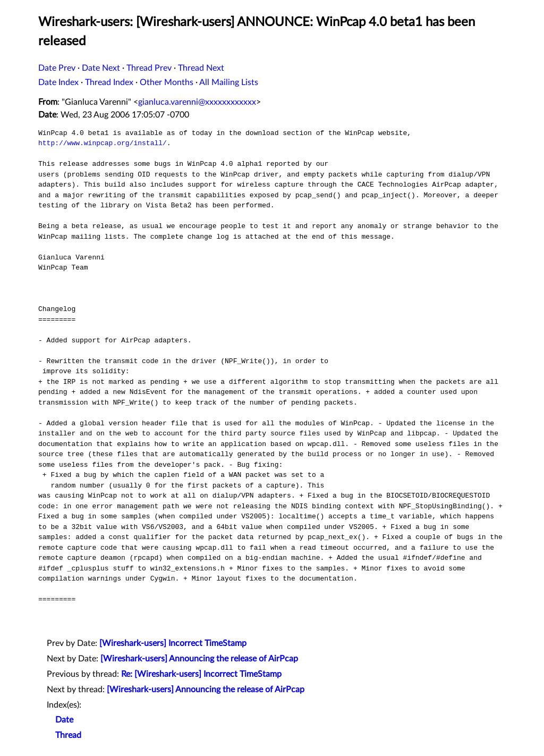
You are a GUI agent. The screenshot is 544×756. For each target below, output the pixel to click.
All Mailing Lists (229, 82)
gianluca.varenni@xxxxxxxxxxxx (197, 102)
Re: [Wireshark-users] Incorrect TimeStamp (201, 674)
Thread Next (201, 68)
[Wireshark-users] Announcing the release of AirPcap (199, 659)
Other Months (167, 82)
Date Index (58, 82)
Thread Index (109, 82)
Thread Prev (149, 68)
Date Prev (57, 68)
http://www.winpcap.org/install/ (103, 143)
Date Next (101, 68)
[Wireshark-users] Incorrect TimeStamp (173, 643)
